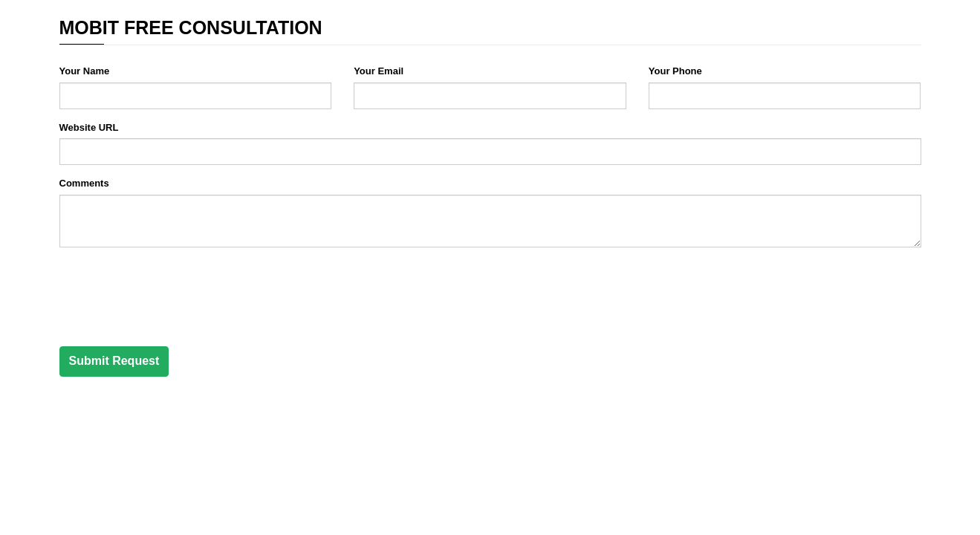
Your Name (85, 71)
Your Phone (675, 71)
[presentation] (172, 288)
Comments (84, 183)
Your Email (379, 71)
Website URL (89, 127)
